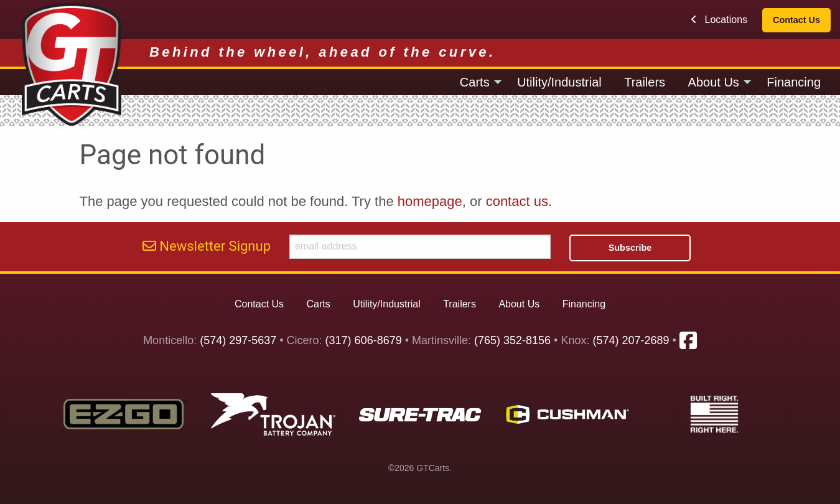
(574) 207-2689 (631, 341)
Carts (475, 82)
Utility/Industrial (559, 82)
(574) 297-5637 (238, 341)
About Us (714, 82)
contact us (517, 201)
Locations (719, 20)
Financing (794, 82)
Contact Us (796, 20)
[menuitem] (477, 82)
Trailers (645, 82)
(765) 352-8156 (512, 341)
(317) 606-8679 (364, 341)
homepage (430, 201)
